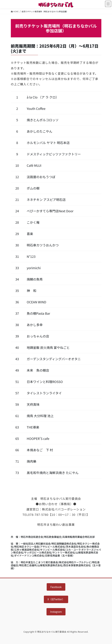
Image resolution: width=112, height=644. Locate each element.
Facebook (56, 587)
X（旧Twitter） (56, 599)
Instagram (56, 612)
